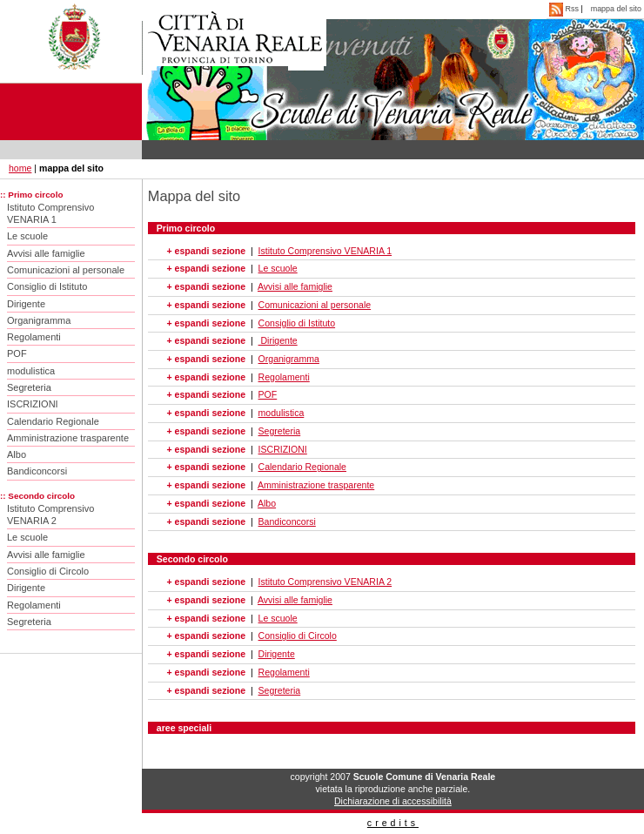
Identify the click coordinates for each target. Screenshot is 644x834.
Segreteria (29, 387)
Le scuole (27, 236)
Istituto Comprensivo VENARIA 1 (50, 213)
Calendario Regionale (53, 421)
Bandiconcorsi (37, 471)
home (20, 168)
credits (393, 823)
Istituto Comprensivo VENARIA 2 (50, 515)
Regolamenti (34, 337)
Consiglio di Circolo (48, 571)
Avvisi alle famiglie (46, 253)
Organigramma (39, 320)
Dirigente (26, 304)
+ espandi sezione (206, 251)
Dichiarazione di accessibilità (393, 801)
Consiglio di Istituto (47, 286)
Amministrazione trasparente (68, 438)
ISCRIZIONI (33, 404)
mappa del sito (616, 9)
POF (17, 353)
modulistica (31, 371)
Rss (565, 9)
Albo (17, 454)
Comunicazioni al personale (66, 270)
